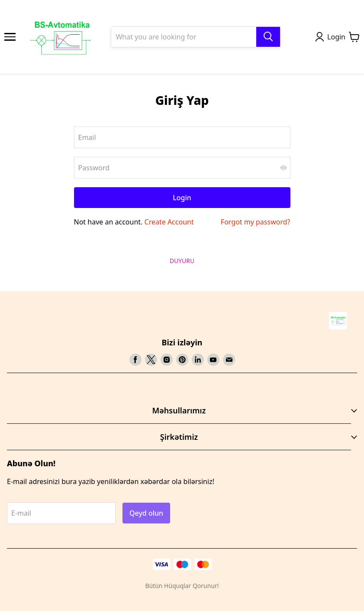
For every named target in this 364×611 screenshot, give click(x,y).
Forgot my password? (256, 222)
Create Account (169, 222)
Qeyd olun (146, 513)
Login (182, 198)
